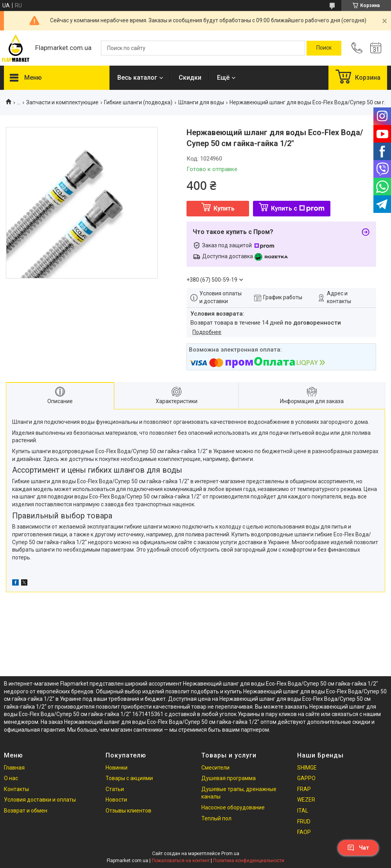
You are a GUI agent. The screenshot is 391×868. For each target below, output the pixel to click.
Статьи (115, 789)
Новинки (117, 768)
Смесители (215, 768)
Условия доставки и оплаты (40, 800)
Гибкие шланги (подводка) (138, 102)
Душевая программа (229, 778)
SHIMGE (307, 768)
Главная (14, 768)
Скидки (190, 78)
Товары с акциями (129, 778)
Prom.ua (230, 854)
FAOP (304, 832)
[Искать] (324, 48)
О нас (11, 778)
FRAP (304, 789)
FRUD (304, 822)
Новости (116, 800)
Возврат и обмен (26, 811)
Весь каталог (137, 78)
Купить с (298, 208)
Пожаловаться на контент (181, 861)
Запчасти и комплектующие (62, 102)
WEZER (306, 800)
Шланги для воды (201, 102)
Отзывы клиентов (128, 811)
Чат (358, 848)
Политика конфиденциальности (249, 861)
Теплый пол (216, 818)
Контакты (16, 789)
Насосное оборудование (233, 807)
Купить (224, 208)
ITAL (303, 811)
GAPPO (306, 778)
